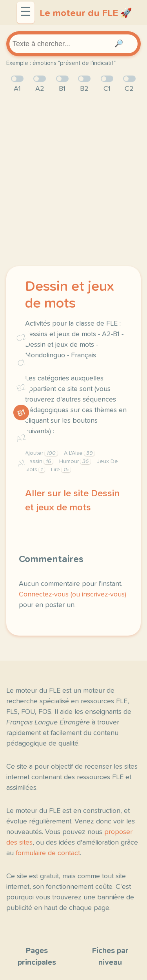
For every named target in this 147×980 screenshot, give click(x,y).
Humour (75, 461)
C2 (21, 338)
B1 (21, 413)
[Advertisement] (73, 180)
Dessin (39, 461)
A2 (21, 438)
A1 (21, 463)
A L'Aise (79, 453)
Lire (61, 470)
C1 (21, 363)
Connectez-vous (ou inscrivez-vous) (73, 594)
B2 (21, 387)
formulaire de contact (48, 853)
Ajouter (41, 453)
